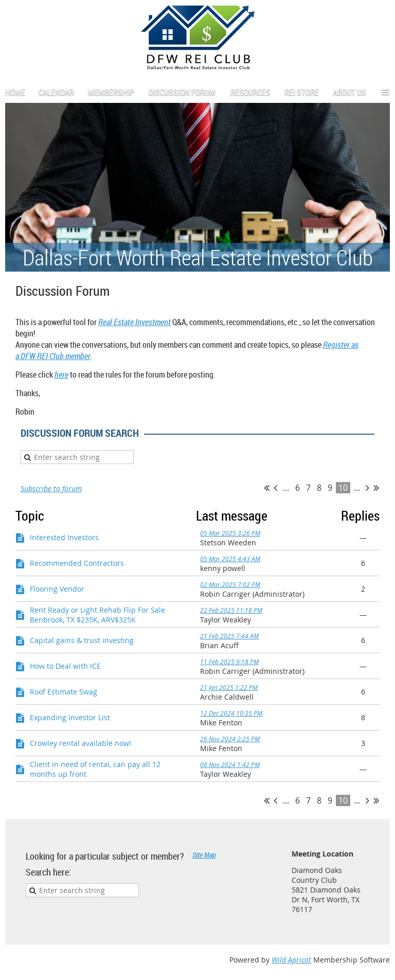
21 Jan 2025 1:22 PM (229, 687)
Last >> (376, 488)
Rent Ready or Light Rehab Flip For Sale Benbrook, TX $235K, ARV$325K (97, 615)
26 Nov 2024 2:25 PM (230, 739)
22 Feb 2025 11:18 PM (231, 610)
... (286, 488)
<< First (267, 488)
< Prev (275, 488)
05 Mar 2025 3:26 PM (230, 533)
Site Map (204, 855)
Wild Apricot (291, 960)
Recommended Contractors (77, 563)
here (61, 375)
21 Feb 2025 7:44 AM (229, 636)
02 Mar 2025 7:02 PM (230, 584)
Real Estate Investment (134, 322)
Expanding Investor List (70, 717)
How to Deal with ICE (65, 666)
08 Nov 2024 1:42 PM (230, 764)
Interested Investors (64, 537)
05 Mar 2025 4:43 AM (230, 559)
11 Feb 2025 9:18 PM (229, 662)
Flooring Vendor (57, 589)
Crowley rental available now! (80, 743)
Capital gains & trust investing (82, 640)
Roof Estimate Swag (64, 692)
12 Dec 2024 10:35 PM (231, 713)
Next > (367, 488)
